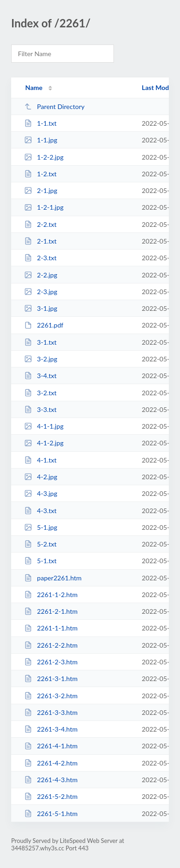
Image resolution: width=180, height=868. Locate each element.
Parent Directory (54, 106)
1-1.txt (40, 123)
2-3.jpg (41, 292)
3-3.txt (40, 409)
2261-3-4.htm (51, 729)
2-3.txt (40, 258)
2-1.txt (40, 241)
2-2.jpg (41, 275)
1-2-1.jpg (44, 207)
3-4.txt (40, 376)
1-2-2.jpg (44, 157)
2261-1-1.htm (51, 628)
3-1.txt (40, 342)
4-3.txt (40, 511)
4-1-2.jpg (44, 443)
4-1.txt (40, 460)
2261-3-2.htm (51, 696)
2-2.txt (40, 224)
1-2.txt (40, 174)
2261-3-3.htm (51, 712)
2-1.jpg (41, 190)
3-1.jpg (41, 308)
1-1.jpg (41, 140)
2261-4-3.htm (51, 780)
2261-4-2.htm (51, 763)
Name (34, 87)
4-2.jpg (41, 477)
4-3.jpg (41, 493)
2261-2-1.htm (51, 611)
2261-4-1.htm (51, 746)
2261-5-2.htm (51, 796)
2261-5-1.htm (51, 813)
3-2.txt (40, 393)
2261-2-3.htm (51, 662)
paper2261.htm (53, 578)
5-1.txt (40, 561)
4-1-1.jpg (44, 426)
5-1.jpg (41, 527)
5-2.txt (40, 544)
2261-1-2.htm (51, 595)
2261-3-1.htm (51, 678)
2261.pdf (44, 325)
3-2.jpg (41, 359)
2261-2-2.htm (51, 645)
